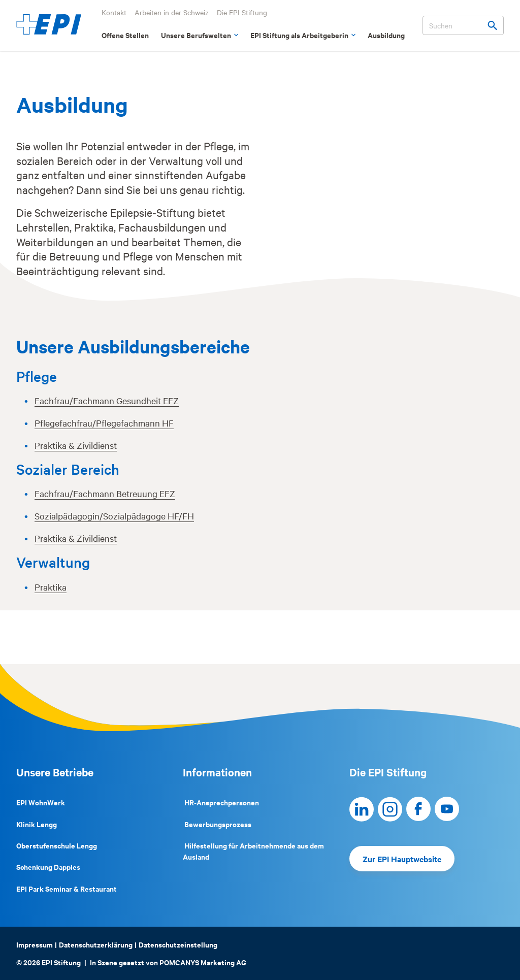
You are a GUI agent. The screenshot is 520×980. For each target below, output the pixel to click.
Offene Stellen (125, 35)
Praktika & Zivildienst (76, 445)
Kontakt (114, 12)
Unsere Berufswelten (200, 35)
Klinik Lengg (37, 824)
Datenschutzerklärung (96, 944)
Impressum (35, 944)
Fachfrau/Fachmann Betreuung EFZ (105, 493)
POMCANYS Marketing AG (203, 962)
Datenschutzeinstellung (178, 944)
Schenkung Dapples (48, 867)
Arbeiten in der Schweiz (172, 12)
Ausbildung (386, 35)
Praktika (51, 587)
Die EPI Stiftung (242, 12)
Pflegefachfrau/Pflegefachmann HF (104, 423)
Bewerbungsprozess (217, 824)
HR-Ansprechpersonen (221, 802)
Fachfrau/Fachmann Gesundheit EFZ (107, 400)
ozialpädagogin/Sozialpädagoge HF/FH (117, 516)
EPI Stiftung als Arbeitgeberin (303, 35)
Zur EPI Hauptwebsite (402, 859)
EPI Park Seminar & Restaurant (67, 888)
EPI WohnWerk (41, 802)
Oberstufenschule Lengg (57, 845)
